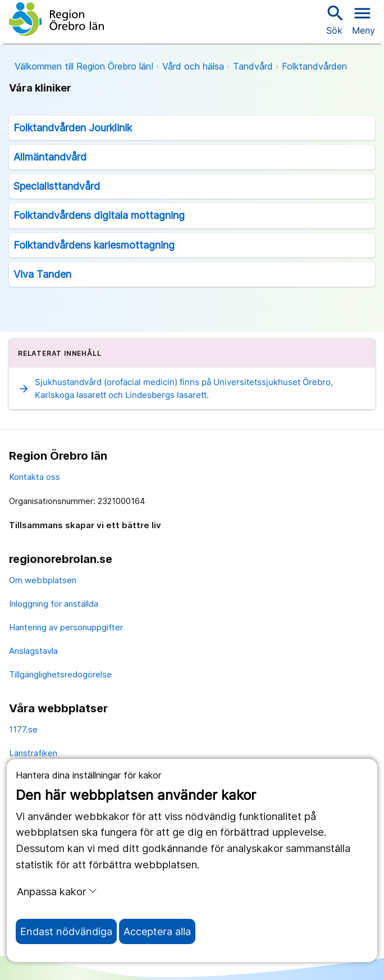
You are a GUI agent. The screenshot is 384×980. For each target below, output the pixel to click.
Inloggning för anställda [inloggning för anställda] (54, 604)
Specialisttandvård (57, 186)
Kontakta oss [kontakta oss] (35, 477)
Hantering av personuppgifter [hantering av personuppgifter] (66, 627)
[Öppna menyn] (364, 19)
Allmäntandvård (50, 157)
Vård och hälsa (193, 66)
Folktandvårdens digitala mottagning (99, 215)
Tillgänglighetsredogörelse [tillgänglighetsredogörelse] (60, 674)
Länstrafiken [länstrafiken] (33, 753)
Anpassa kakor (57, 891)
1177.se (23, 729)
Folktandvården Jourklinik (73, 128)
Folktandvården (314, 66)
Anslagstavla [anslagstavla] (33, 651)
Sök (334, 19)
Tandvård (253, 66)
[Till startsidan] (56, 19)
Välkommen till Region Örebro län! (84, 66)
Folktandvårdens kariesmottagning (94, 245)
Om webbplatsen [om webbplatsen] (43, 580)
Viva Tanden (42, 274)
